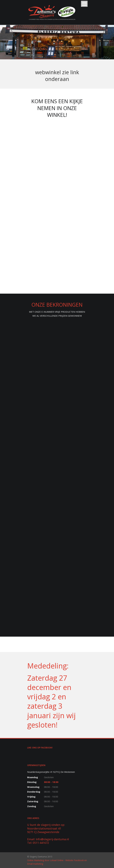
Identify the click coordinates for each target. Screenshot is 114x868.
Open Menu (84, 4)
